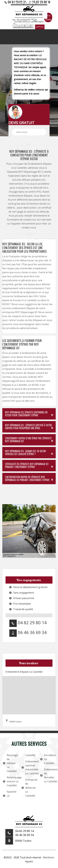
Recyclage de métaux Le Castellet (10, 763)
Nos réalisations (48, 17)
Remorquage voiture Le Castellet (10, 781)
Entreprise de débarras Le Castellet (29, 788)
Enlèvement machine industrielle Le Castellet (29, 767)
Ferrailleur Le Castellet (48, 759)
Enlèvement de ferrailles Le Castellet (48, 775)
